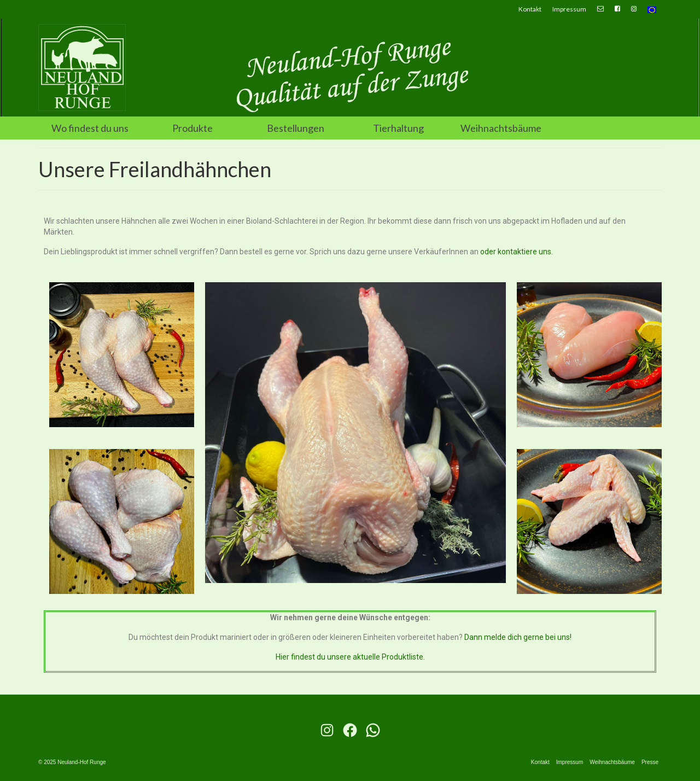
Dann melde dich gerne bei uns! (518, 637)
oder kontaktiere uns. (517, 252)
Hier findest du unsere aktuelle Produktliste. (350, 657)
